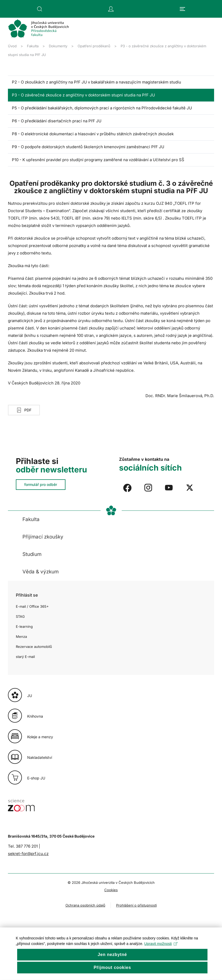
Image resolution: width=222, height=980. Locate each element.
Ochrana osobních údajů (85, 905)
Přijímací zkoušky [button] (43, 537)
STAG (20, 616)
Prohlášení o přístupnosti (136, 905)
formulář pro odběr (41, 484)
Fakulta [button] (31, 519)
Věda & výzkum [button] (41, 572)
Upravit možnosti (161, 954)
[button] (40, 9)
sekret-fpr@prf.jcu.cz (28, 854)
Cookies (111, 890)
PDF (24, 410)
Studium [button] (32, 554)
